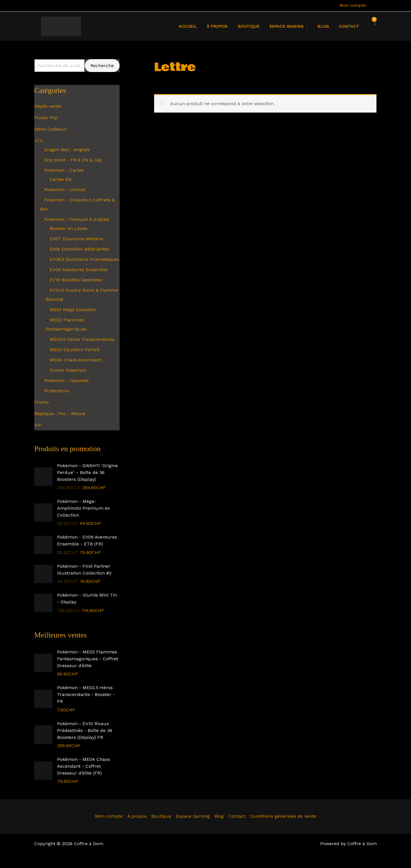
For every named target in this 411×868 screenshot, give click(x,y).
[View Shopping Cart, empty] (373, 26)
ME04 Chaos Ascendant (76, 360)
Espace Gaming (193, 816)
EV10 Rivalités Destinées (76, 280)
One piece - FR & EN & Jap (73, 160)
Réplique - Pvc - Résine (60, 414)
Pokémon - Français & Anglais (77, 219)
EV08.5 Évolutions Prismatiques (84, 259)
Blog (326, 26)
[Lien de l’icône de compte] (374, 6)
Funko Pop (46, 118)
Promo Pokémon (68, 370)
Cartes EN (61, 179)
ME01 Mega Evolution (73, 310)
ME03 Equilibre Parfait (74, 350)
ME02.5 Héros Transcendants (82, 339)
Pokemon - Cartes (64, 170)
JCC (39, 140)
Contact (350, 26)
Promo (42, 402)
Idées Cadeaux (51, 129)
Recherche (102, 66)
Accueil (198, 26)
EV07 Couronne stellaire (76, 239)
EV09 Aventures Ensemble (79, 270)
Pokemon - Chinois (65, 190)
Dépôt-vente (48, 106)
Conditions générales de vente (283, 816)
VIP (38, 425)
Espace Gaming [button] (291, 26)
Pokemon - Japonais (66, 380)
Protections (56, 391)
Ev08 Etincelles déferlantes (79, 249)
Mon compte (353, 5)
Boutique (255, 26)
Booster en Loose (68, 228)
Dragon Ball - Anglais (67, 150)
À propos (226, 26)
